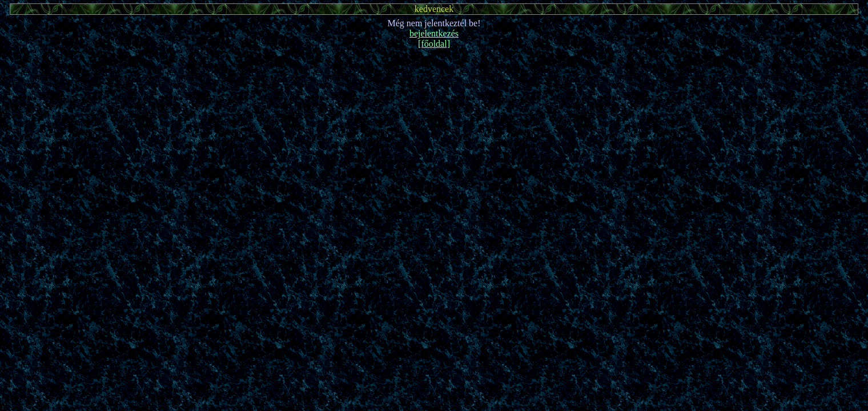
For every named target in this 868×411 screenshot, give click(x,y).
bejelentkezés (434, 33)
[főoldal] (434, 44)
